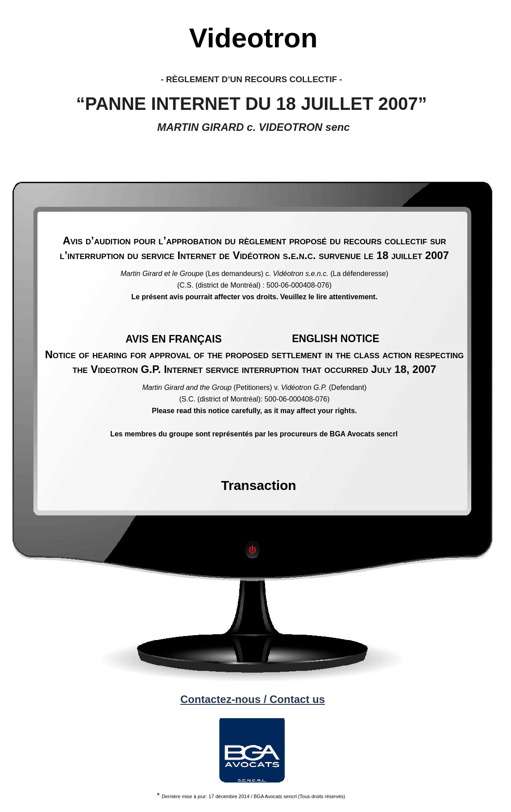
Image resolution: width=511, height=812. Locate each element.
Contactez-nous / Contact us (253, 699)
